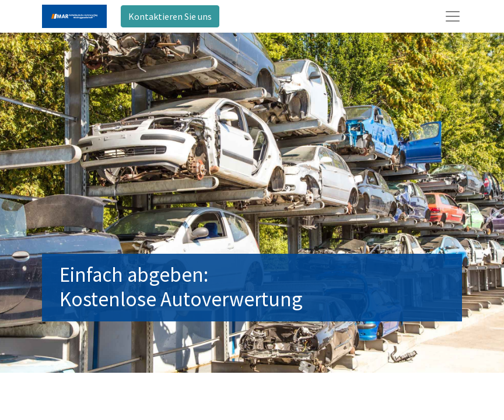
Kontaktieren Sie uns (170, 16)
